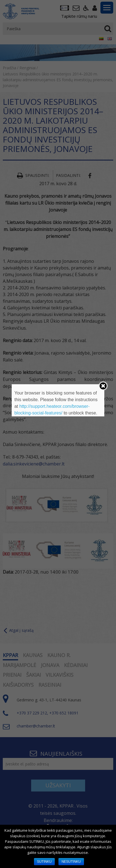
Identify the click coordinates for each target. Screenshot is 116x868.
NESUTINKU (71, 862)
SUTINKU (44, 862)
